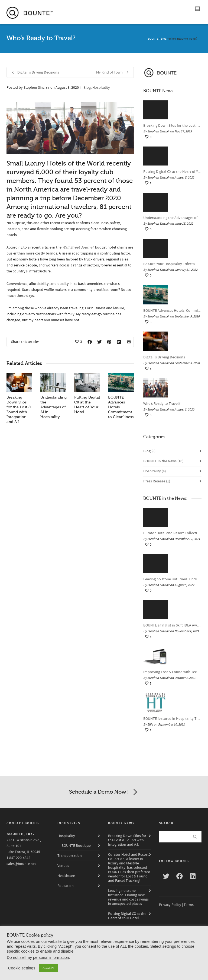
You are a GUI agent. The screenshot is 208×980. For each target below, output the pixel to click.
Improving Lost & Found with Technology (172, 672)
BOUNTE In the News (163, 461)
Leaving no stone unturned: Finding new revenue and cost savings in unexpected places (172, 579)
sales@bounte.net (21, 864)
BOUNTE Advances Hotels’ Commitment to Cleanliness (172, 311)
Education (66, 886)
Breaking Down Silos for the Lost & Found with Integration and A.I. (172, 126)
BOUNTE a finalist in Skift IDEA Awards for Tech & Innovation (172, 625)
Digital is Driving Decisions (164, 357)
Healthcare (66, 876)
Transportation (70, 856)
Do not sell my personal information (38, 957)
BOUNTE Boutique (76, 846)
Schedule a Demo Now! (104, 792)
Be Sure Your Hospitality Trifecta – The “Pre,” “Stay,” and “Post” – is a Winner (172, 264)
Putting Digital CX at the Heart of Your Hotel (172, 172)
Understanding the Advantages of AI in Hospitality (53, 407)
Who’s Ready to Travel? (162, 404)
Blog (87, 88)
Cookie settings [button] (22, 968)
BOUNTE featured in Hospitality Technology (172, 719)
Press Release (157, 481)
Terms (189, 905)
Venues (63, 866)
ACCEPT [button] (49, 968)
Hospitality (101, 88)
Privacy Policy (170, 905)
